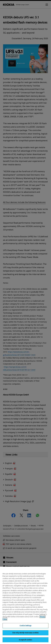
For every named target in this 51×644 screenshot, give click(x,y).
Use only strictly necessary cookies (26, 634)
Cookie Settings (25, 627)
